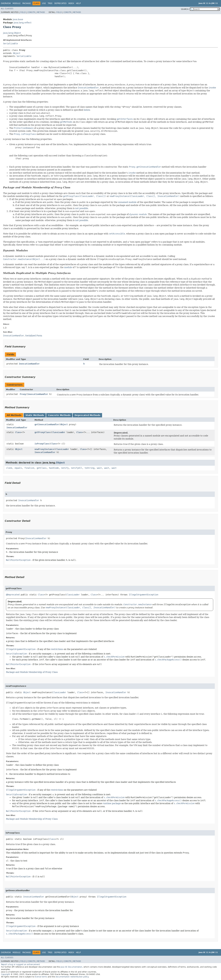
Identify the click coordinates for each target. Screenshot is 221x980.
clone (9, 468)
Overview (6, 3)
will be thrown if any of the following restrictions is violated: (53, 703)
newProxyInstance (44, 449)
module (68, 267)
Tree (50, 3)
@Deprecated (13, 595)
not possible (82, 208)
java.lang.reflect (22, 23)
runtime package (112, 803)
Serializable (10, 44)
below (87, 110)
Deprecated (60, 3)
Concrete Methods (59, 415)
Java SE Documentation (71, 967)
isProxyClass (42, 444)
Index (71, 3)
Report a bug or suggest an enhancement (20, 964)
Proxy (23, 394)
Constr (31, 12)
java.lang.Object (12, 33)
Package (27, 3)
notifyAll (77, 468)
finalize (29, 468)
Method (41, 12)
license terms (41, 977)
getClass (42, 468)
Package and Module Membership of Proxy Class (37, 187)
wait (99, 468)
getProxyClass (43, 432)
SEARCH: (185, 9)
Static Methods (35, 415)
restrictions (57, 649)
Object (17, 53)
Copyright (6, 974)
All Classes (7, 9)
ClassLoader (58, 432)
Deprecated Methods (87, 415)
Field (23, 12)
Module (17, 3)
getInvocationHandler (47, 424)
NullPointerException (18, 560)
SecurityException (16, 654)
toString (89, 468)
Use (44, 3)
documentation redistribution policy (72, 977)
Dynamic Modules (15, 250)
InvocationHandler (29, 364)
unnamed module (127, 202)
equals (18, 468)
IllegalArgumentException (143, 595)
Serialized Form (34, 336)
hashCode (54, 468)
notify (65, 468)
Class (18, 432)
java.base (18, 19)
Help (78, 3)
